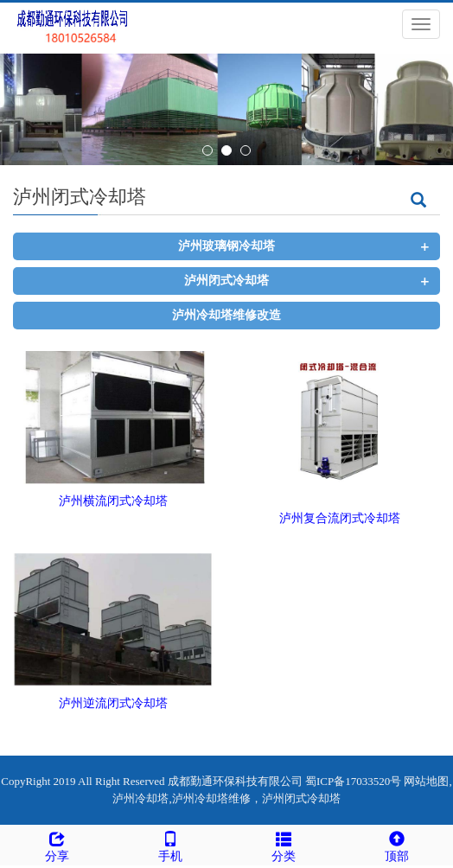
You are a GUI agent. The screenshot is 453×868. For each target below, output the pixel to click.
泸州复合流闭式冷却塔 (340, 518)
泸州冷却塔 (140, 798)
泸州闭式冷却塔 (226, 281)
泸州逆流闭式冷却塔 (113, 703)
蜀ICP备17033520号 (353, 781)
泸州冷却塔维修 (211, 798)
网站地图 (426, 781)
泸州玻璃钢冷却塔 (226, 246)
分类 (283, 844)
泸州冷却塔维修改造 (226, 315)
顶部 (396, 844)
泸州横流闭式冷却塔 (113, 501)
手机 (170, 844)
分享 (57, 844)
